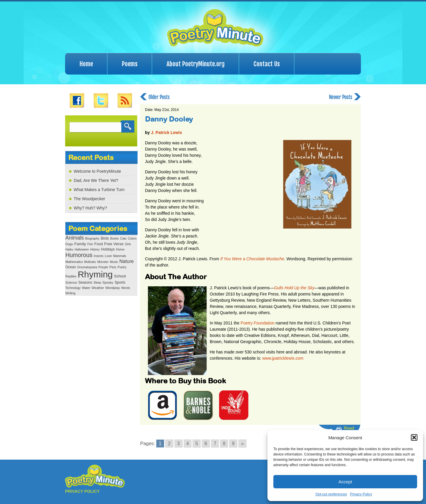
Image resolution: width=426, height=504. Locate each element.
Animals (75, 238)
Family (80, 244)
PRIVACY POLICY (82, 491)
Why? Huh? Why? (90, 208)
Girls (128, 244)
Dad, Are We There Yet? (96, 180)
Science (71, 282)
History (95, 249)
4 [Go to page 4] (188, 444)
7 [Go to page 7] (215, 444)
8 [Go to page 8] (224, 444)
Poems (130, 64)
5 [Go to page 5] (197, 444)
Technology (73, 288)
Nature (127, 261)
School (120, 276)
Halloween (82, 249)
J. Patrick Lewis (166, 133)
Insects (99, 256)
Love (108, 256)
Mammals (120, 256)
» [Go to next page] (242, 444)
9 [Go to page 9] (233, 444)
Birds (105, 238)
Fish (90, 244)
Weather (98, 288)
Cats (123, 239)
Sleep (97, 283)
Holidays (108, 249)
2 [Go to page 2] (169, 444)
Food (99, 244)
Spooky (108, 282)
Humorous (79, 255)
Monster (103, 262)
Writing (70, 293)
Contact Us (267, 64)
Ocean (71, 267)
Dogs (69, 244)
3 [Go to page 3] (179, 444)
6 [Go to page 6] (206, 444)
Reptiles (71, 276)
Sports (120, 282)
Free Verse (114, 244)
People (103, 267)
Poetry (122, 267)
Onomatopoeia (87, 267)
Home (86, 64)
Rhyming (95, 274)
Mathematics (74, 262)
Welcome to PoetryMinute (97, 171)
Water (86, 288)
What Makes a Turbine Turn (99, 190)
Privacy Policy (361, 494)
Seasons (85, 282)
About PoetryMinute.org (196, 64)
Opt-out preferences (331, 494)
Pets (113, 267)
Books (114, 239)
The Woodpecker (89, 199)
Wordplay (113, 288)
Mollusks (90, 262)
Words (126, 288)
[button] (414, 437)
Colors (132, 239)
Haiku (69, 249)
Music (114, 262)
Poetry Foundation (257, 323)
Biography (92, 238)
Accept (345, 482)
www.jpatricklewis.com (283, 358)
